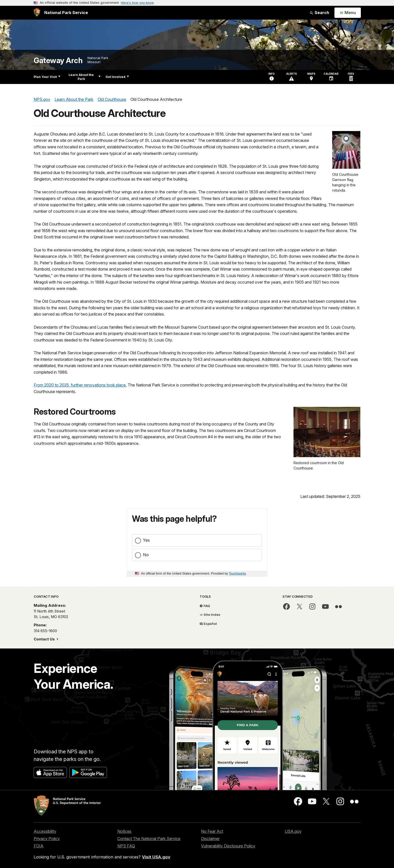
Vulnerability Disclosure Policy (228, 846)
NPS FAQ (126, 846)
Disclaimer (210, 839)
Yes (146, 540)
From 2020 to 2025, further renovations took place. (80, 385)
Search (319, 13)
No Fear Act (212, 831)
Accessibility (45, 831)
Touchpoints (237, 573)
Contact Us (45, 639)
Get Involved (117, 77)
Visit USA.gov (156, 857)
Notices (124, 831)
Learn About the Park (85, 77)
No (146, 555)
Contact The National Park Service (149, 839)
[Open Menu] (348, 13)
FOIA (39, 846)
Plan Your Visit (47, 77)
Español (208, 624)
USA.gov (293, 831)
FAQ (205, 606)
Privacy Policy (47, 839)
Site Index (210, 615)
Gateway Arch (58, 60)
